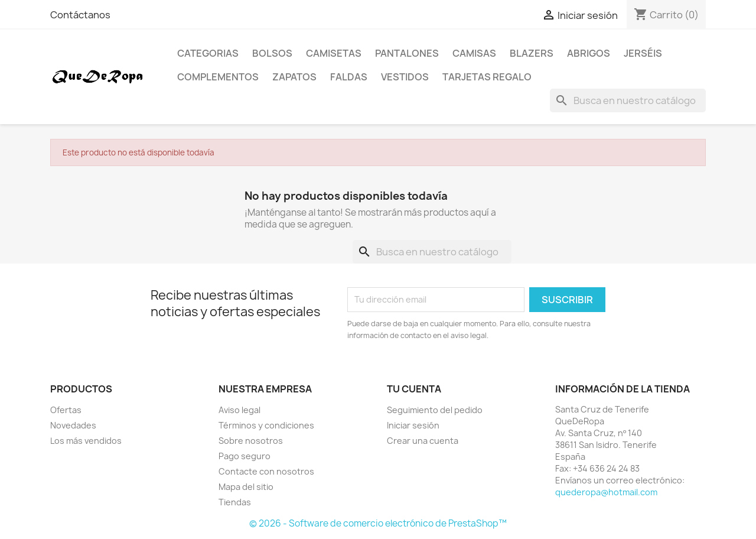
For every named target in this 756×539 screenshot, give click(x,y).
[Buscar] (628, 100)
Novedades (73, 425)
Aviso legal (239, 410)
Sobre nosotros (251, 441)
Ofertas (66, 410)
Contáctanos (80, 15)
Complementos (218, 77)
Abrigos (589, 53)
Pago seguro (245, 456)
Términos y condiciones (266, 425)
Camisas (474, 53)
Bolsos (272, 53)
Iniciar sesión (413, 425)
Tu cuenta (414, 389)
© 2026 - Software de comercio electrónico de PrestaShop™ (378, 523)
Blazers (532, 53)
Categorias (208, 53)
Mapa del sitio (246, 487)
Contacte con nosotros (266, 471)
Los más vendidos (86, 441)
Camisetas (334, 53)
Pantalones (407, 53)
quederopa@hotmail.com (606, 492)
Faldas (349, 77)
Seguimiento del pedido (435, 410)
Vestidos (405, 77)
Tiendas (235, 502)
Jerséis (643, 53)
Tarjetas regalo (487, 77)
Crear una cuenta (423, 441)
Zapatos (294, 77)
